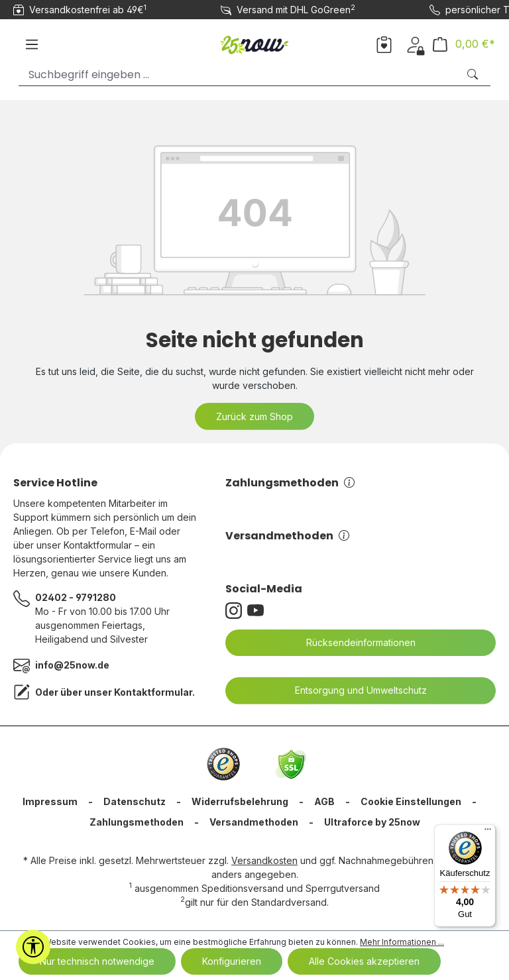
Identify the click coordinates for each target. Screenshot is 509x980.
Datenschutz (135, 801)
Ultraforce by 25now (372, 822)
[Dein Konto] (415, 44)
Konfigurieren (232, 961)
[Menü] (32, 44)
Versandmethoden (287, 536)
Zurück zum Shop (254, 416)
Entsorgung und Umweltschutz (353, 690)
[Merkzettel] (384, 44)
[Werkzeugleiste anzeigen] (33, 947)
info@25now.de (72, 665)
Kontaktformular (153, 692)
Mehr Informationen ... (402, 942)
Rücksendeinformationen (353, 643)
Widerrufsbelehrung (240, 801)
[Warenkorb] (464, 44)
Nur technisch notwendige (97, 961)
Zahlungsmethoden (290, 483)
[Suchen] (474, 75)
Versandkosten (264, 860)
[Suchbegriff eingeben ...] (238, 75)
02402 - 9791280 (76, 597)
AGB (324, 801)
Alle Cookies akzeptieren (364, 961)
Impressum (50, 801)
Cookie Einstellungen (411, 801)
